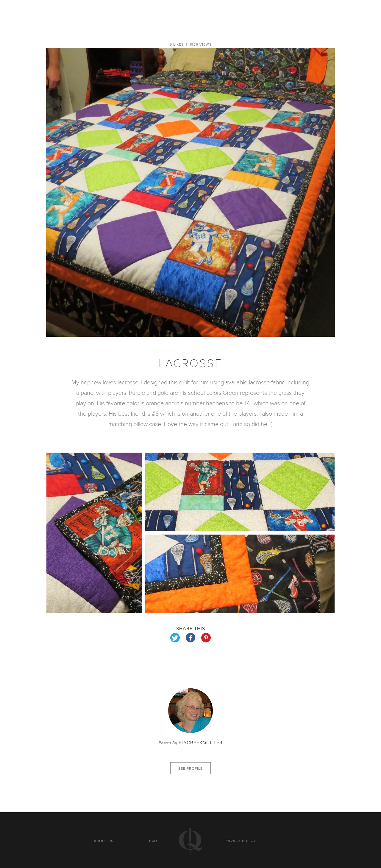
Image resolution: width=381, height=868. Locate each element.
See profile (190, 769)
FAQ (153, 841)
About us (104, 841)
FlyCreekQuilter (201, 743)
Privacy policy (240, 841)
